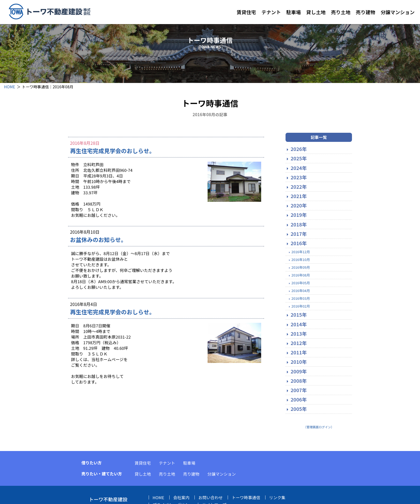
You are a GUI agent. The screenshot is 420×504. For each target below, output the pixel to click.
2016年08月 (301, 275)
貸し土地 (316, 12)
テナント (271, 12)
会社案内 (181, 498)
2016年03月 (301, 299)
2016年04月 (301, 291)
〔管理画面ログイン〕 (319, 427)
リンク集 (277, 498)
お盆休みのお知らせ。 (98, 240)
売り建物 (365, 12)
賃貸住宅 (246, 12)
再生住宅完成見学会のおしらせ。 (113, 151)
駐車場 (294, 12)
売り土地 (341, 12)
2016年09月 (301, 268)
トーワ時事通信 (246, 498)
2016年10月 (301, 260)
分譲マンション (398, 12)
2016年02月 (301, 306)
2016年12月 (301, 252)
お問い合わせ (211, 498)
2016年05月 (301, 283)
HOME (10, 87)
